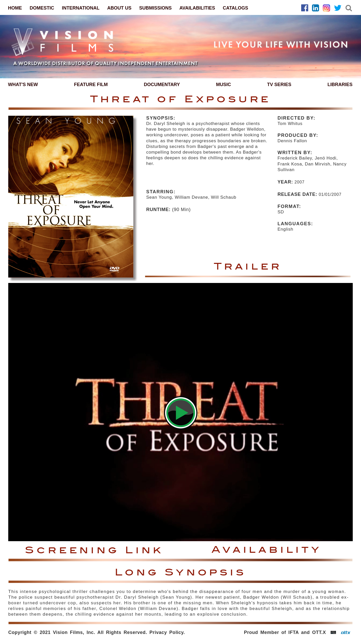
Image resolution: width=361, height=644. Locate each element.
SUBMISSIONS (155, 8)
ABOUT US (119, 8)
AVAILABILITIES (197, 8)
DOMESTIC (42, 8)
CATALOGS (235, 8)
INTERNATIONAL (81, 8)
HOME (15, 8)
